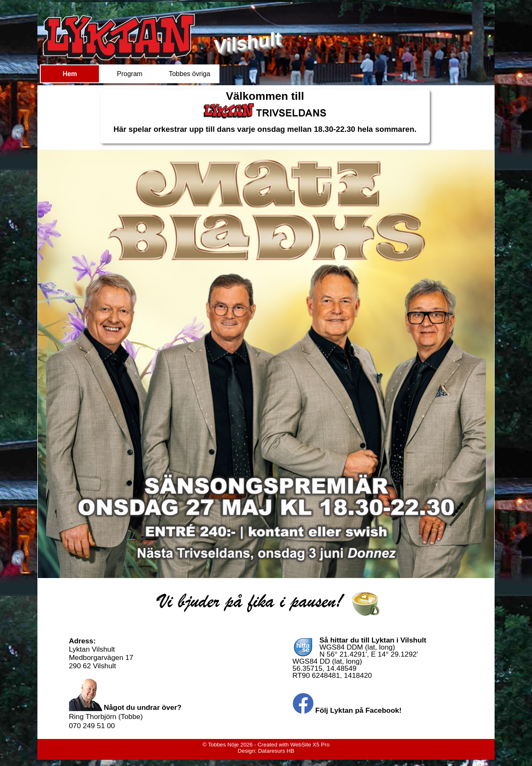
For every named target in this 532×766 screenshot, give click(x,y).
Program (129, 74)
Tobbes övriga (190, 74)
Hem (70, 74)
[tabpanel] (265, 116)
